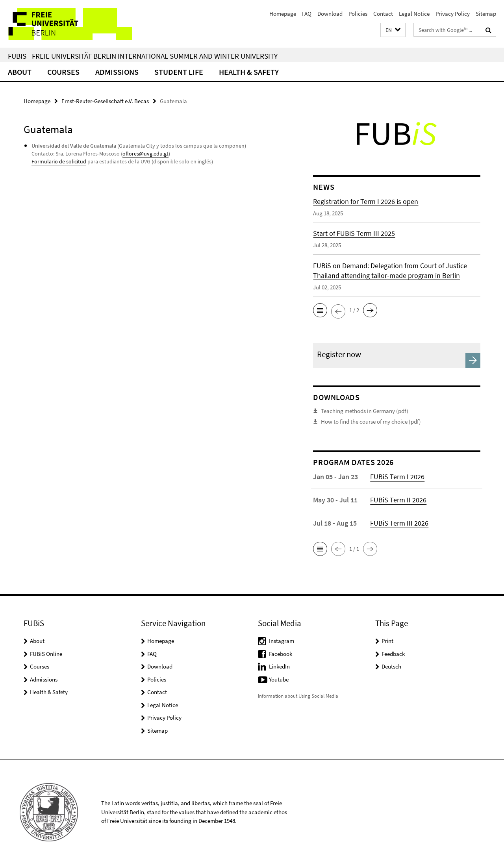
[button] (393, 30)
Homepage (283, 14)
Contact (383, 14)
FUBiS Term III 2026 (399, 523)
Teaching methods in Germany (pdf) (365, 411)
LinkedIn (279, 666)
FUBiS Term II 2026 (398, 500)
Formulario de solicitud (59, 161)
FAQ (307, 14)
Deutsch (391, 666)
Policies (358, 14)
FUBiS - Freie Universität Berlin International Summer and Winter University (143, 56)
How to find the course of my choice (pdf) (371, 421)
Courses (63, 72)
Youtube (279, 679)
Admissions (117, 72)
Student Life (179, 72)
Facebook (281, 654)
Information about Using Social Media (298, 696)
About (20, 72)
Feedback (393, 654)
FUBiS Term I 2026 (397, 477)
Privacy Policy (453, 14)
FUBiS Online (46, 654)
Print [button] (387, 641)
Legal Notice (414, 14)
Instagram (282, 641)
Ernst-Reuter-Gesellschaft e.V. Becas (105, 101)
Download (330, 14)
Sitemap (486, 14)
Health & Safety (249, 72)
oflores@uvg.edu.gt (145, 154)
